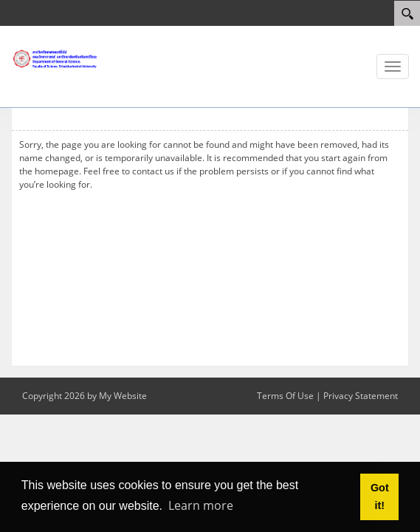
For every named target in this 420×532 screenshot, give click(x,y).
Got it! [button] (380, 497)
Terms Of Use (285, 396)
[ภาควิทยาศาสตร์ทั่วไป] (55, 58)
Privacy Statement (361, 396)
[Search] (407, 13)
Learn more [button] (201, 505)
